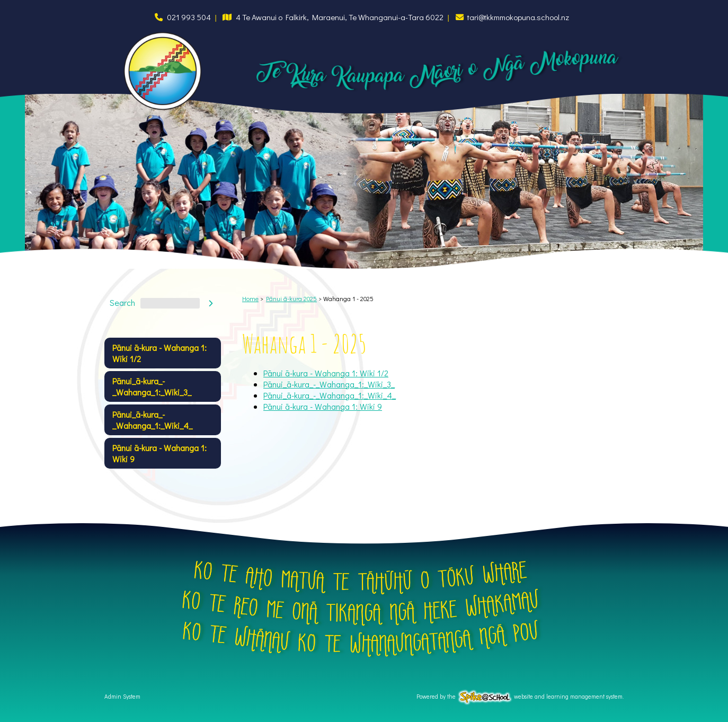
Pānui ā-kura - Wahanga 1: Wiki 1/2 (159, 353)
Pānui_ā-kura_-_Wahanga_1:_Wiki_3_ (152, 386)
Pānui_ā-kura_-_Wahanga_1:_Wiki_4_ (152, 420)
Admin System (122, 696)
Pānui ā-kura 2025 (291, 298)
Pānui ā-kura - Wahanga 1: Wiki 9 (159, 453)
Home (250, 298)
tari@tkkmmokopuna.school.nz (518, 17)
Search (122, 303)
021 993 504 (189, 17)
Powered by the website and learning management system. (520, 696)
